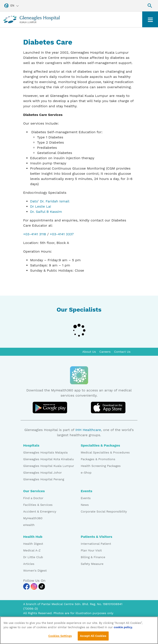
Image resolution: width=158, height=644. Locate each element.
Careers (105, 352)
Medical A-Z (32, 550)
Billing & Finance (93, 557)
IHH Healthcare (88, 430)
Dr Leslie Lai (41, 206)
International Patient (96, 544)
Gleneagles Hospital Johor (43, 473)
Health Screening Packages (101, 466)
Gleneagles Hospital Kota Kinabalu (48, 459)
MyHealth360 (33, 518)
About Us (89, 352)
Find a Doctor (33, 498)
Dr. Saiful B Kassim (46, 212)
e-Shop (86, 473)
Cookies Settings (60, 639)
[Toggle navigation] (150, 19)
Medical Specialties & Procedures (105, 452)
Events (86, 498)
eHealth (29, 525)
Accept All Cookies (93, 639)
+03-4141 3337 (62, 234)
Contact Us (122, 352)
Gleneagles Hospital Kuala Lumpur (49, 466)
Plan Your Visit (91, 550)
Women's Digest (35, 570)
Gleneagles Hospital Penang (44, 479)
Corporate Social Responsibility (104, 511)
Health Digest (33, 544)
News (85, 505)
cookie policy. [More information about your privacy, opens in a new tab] (123, 630)
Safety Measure (92, 564)
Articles (29, 564)
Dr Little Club (33, 557)
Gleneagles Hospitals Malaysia (45, 452)
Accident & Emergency (40, 511)
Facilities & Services (38, 505)
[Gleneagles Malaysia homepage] (32, 19)
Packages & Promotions (98, 459)
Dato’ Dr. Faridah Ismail (50, 201)
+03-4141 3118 (35, 234)
